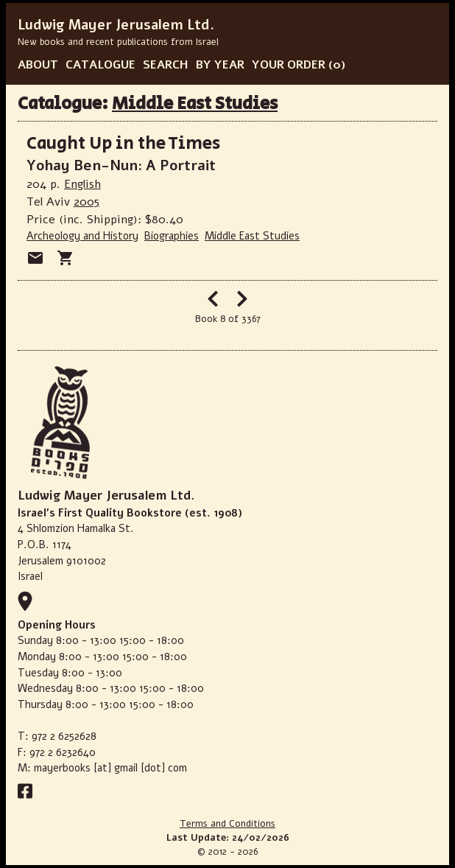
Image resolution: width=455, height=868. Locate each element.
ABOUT (38, 65)
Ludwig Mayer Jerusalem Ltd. (116, 25)
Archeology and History (82, 236)
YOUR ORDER (289, 65)
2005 (87, 202)
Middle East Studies (195, 104)
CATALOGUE (100, 65)
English (82, 184)
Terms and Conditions (227, 824)
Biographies (172, 236)
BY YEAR (220, 65)
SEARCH (166, 65)
